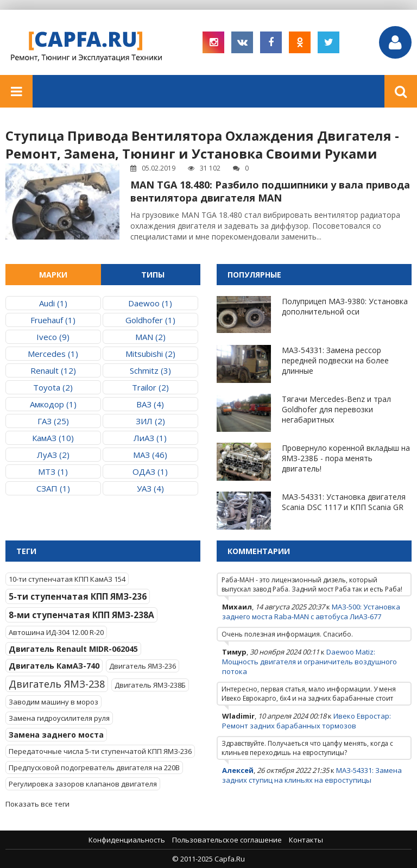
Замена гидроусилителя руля (59, 718)
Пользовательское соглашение (227, 840)
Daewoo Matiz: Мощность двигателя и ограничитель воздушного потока (309, 662)
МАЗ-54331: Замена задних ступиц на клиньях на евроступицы (312, 775)
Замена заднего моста (56, 735)
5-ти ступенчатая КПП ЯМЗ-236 (78, 596)
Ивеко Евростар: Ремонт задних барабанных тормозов (307, 721)
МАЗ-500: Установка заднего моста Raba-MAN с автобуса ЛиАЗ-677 (311, 612)
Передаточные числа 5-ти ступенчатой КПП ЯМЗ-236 (100, 751)
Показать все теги (37, 804)
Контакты (306, 840)
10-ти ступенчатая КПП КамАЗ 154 (67, 579)
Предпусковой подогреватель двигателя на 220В (94, 768)
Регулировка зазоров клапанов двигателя (83, 784)
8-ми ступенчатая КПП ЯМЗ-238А (81, 615)
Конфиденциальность (127, 840)
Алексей (238, 770)
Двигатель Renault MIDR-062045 (73, 649)
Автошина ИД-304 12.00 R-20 (56, 632)
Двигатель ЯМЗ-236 (143, 666)
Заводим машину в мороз (53, 702)
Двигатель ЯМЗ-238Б (150, 685)
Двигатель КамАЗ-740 (54, 666)
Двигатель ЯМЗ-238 (57, 684)
